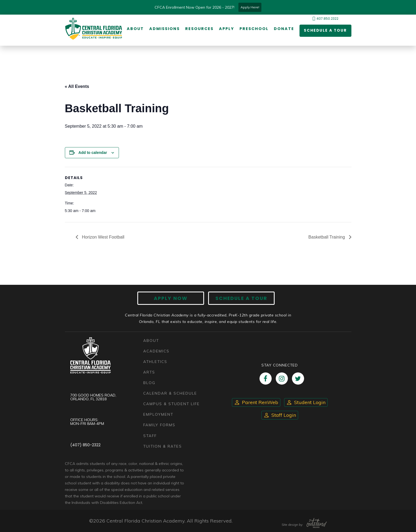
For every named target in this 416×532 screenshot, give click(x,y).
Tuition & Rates (163, 446)
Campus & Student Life (172, 404)
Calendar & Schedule (170, 393)
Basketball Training (327, 237)
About (135, 29)
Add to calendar (93, 153)
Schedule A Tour (241, 298)
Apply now (172, 298)
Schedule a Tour (325, 31)
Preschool (254, 29)
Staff (150, 436)
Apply (226, 29)
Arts (149, 372)
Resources (199, 29)
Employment (158, 414)
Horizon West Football (103, 237)
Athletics (155, 361)
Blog (149, 383)
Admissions (164, 29)
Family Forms (159, 425)
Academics (156, 351)
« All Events (77, 86)
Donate (284, 29)
